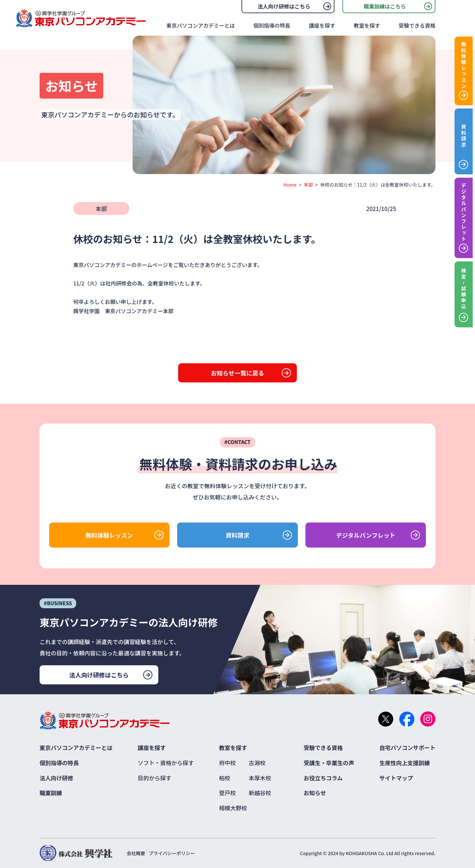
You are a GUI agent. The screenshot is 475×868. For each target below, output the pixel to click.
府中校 (227, 763)
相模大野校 (233, 808)
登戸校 (227, 793)
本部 (308, 185)
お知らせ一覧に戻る (237, 373)
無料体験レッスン (109, 535)
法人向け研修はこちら (284, 6)
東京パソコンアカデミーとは (201, 25)
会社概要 (136, 853)
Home (290, 185)
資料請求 (237, 535)
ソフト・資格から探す (166, 763)
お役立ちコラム (323, 778)
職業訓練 (51, 793)
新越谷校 (260, 793)
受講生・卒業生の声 (329, 763)
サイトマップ (396, 778)
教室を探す (367, 25)
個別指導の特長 (272, 25)
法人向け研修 (56, 778)
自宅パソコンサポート (407, 748)
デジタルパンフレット (366, 535)
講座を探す (322, 25)
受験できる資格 (417, 25)
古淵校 (257, 763)
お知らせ (315, 793)
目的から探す (155, 778)
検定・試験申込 (464, 289)
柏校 (225, 778)
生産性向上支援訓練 (405, 763)
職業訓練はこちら (385, 6)
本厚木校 (260, 778)
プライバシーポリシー (172, 853)
